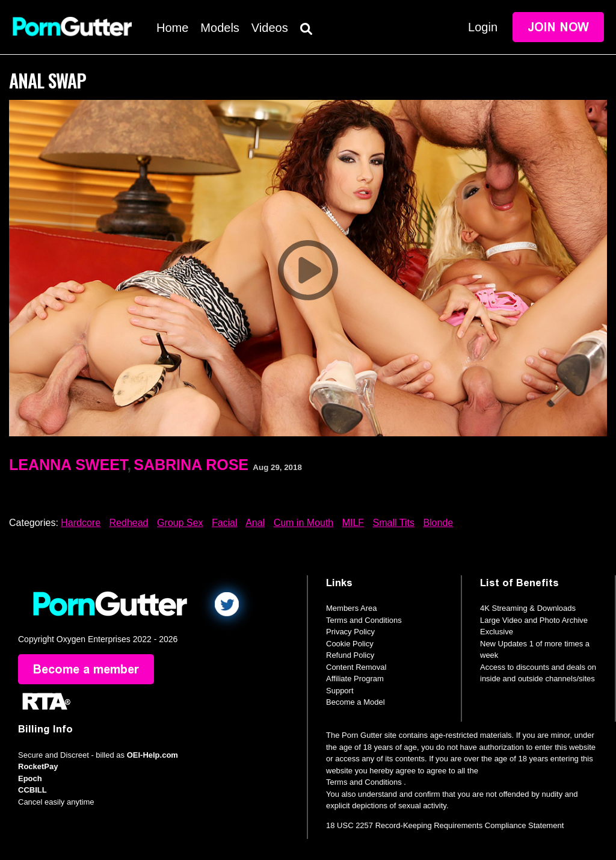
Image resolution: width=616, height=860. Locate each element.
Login (483, 27)
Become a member (86, 669)
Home (172, 28)
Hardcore (81, 523)
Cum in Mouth (304, 523)
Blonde (438, 523)
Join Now (558, 27)
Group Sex (180, 523)
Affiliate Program (355, 679)
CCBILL (32, 790)
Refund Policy (350, 655)
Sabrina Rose (191, 465)
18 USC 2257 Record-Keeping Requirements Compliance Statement (445, 825)
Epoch (30, 778)
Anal (255, 523)
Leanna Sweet (68, 465)
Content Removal (356, 667)
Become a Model (356, 702)
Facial (225, 523)
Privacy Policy (350, 632)
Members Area (352, 608)
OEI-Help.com (152, 755)
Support (340, 691)
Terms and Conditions (364, 620)
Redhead (129, 523)
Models (220, 28)
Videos (270, 28)
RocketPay (38, 766)
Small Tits (394, 523)
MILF (353, 523)
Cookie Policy (350, 644)
